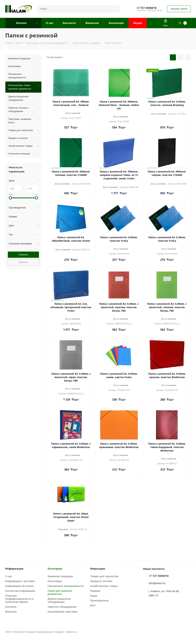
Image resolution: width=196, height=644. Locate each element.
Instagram (180, 632)
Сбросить (23, 262)
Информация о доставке (20, 581)
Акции (94, 596)
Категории (55, 569)
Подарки (95, 591)
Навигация (97, 569)
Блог (93, 605)
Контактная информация (20, 591)
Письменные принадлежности (66, 586)
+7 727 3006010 (146, 8)
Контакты (11, 607)
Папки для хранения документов (60, 592)
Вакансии (11, 611)
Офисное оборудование (62, 607)
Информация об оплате (19, 586)
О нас (9, 576)
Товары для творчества (104, 576)
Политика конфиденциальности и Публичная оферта (19, 599)
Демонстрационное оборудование (59, 600)
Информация (14, 569)
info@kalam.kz (157, 583)
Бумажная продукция (60, 576)
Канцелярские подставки (63, 611)
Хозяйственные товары (104, 586)
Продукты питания (101, 581)
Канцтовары (55, 581)
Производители (99, 600)
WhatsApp (188, 632)
